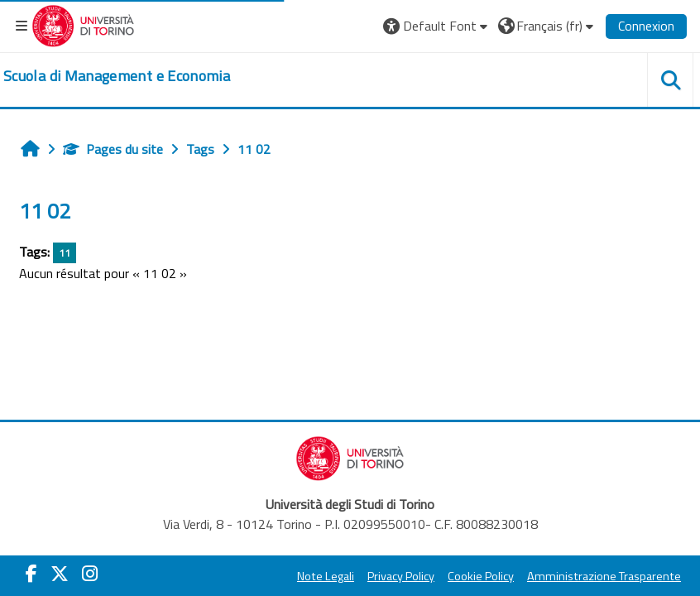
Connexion (646, 26)
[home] (117, 76)
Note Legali (326, 576)
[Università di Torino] (83, 24)
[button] (437, 26)
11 (65, 253)
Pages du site (113, 149)
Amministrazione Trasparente (604, 576)
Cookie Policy (481, 576)
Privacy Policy (401, 576)
